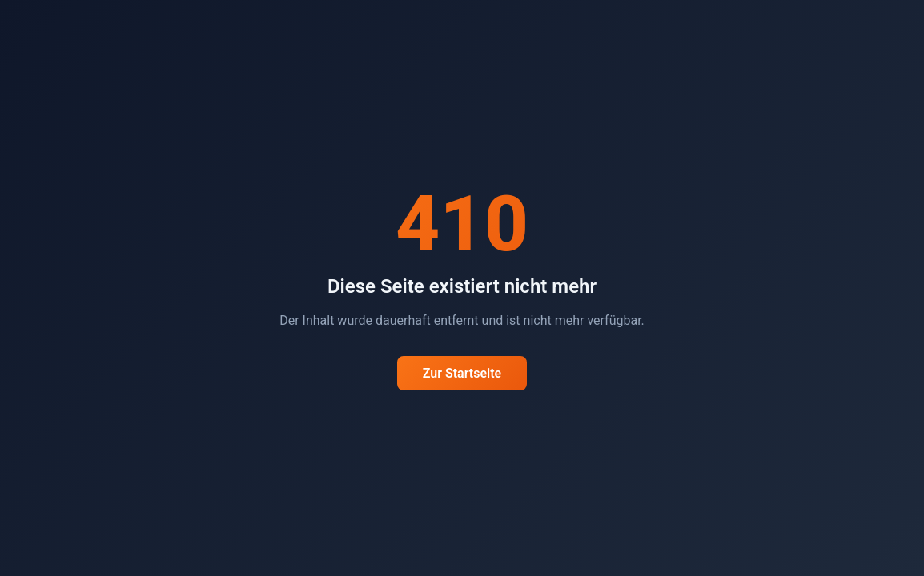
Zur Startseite (462, 373)
